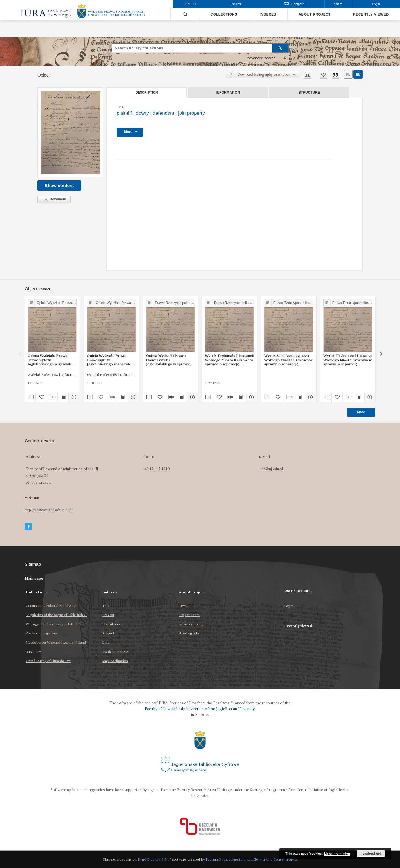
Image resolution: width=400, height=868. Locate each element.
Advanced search (261, 58)
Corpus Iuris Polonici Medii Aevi (51, 606)
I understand (371, 854)
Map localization (115, 661)
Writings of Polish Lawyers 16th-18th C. (56, 624)
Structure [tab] (309, 93)
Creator (108, 615)
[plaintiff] (70, 132)
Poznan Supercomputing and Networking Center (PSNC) (252, 859)
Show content (59, 185)
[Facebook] (28, 527)
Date (106, 642)
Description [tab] (147, 93)
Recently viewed (371, 14)
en (358, 74)
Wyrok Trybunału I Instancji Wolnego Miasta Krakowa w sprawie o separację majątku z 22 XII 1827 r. (229, 360)
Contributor (111, 624)
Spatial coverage (115, 652)
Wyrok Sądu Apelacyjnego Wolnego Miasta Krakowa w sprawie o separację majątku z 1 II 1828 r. (288, 360)
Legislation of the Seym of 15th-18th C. (57, 615)
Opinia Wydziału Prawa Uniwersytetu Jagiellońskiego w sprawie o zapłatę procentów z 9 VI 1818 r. (51, 360)
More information (337, 854)
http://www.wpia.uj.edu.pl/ (49, 510)
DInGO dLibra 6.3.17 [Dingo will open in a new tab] (155, 859)
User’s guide (189, 633)
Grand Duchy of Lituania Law (48, 661)
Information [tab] (228, 93)
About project (315, 14)
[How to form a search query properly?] (285, 58)
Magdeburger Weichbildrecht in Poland (56, 642)
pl (348, 74)
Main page (34, 578)
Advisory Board (191, 624)
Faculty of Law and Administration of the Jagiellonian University (200, 709)
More (361, 412)
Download (54, 199)
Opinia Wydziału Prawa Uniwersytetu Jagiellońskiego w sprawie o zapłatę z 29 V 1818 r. (110, 360)
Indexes (268, 14)
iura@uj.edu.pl (271, 469)
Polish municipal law (42, 633)
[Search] (280, 48)
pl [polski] (195, 4)
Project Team (189, 615)
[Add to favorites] (323, 75)
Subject (108, 633)
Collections (224, 14)
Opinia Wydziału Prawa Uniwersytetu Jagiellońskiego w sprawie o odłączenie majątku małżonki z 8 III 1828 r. (170, 360)
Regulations (188, 606)
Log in (289, 606)
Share (338, 4)
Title (106, 606)
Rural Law (33, 652)
